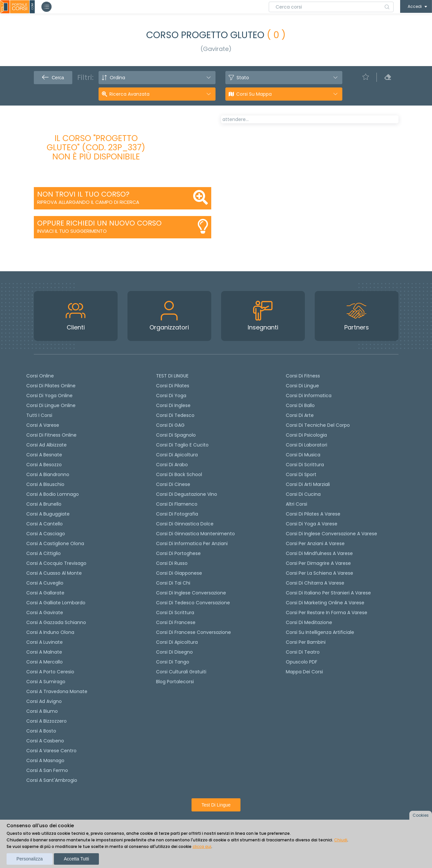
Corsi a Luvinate (45, 642)
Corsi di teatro (303, 652)
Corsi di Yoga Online (49, 396)
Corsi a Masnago (45, 760)
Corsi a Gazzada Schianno (56, 622)
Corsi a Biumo (42, 711)
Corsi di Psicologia (306, 435)
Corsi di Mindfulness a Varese (319, 553)
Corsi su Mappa (254, 94)
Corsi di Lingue (302, 386)
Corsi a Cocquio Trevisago (56, 563)
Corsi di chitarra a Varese (315, 583)
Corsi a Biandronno (48, 474)
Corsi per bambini (306, 642)
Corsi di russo (172, 563)
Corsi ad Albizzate (46, 445)
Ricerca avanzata (129, 94)
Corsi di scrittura (175, 613)
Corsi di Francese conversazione (193, 632)
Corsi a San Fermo (47, 770)
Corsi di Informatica (309, 396)
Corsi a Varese (43, 425)
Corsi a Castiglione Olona (55, 543)
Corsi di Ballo (300, 405)
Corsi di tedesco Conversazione (193, 603)
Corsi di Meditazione (309, 622)
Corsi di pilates (173, 386)
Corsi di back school (179, 474)
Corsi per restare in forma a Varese (327, 613)
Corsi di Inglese (173, 405)
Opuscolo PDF (302, 662)
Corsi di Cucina (303, 494)
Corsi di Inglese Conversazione (191, 593)
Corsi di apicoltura (177, 455)
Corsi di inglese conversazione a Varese (331, 534)
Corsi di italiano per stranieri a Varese (328, 593)
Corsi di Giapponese (179, 573)
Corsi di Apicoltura (177, 642)
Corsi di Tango (173, 662)
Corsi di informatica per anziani (192, 543)
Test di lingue (216, 805)
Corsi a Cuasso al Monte (54, 573)
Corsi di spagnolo (176, 435)
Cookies (421, 815)
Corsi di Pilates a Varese (313, 514)
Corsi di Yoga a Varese (312, 524)
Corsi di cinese (173, 484)
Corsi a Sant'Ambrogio (52, 780)
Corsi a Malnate (44, 652)
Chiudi (341, 840)
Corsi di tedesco (175, 415)
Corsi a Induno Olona (50, 632)
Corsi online (40, 376)
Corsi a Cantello (45, 524)
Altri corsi (296, 504)
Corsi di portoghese (178, 553)
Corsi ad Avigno (44, 701)
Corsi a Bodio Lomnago (53, 494)
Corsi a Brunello (44, 504)
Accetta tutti (76, 859)
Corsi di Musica (303, 455)
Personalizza (30, 859)
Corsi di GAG (170, 425)
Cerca (53, 78)
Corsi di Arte (300, 415)
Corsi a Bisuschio (45, 484)
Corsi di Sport (301, 474)
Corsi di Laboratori (307, 445)
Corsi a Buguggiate (48, 514)
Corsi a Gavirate (45, 613)
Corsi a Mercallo (45, 662)
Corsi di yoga (171, 396)
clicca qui (202, 846)
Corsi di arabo (172, 465)
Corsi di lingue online (51, 405)
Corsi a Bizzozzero (46, 721)
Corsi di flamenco (177, 504)
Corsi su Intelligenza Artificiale (320, 632)
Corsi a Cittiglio (44, 553)
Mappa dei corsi (304, 672)
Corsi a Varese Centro (51, 751)
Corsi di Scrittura (305, 465)
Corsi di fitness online (51, 435)
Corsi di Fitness (303, 376)
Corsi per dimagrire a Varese (318, 563)
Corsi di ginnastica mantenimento (195, 534)
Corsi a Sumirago (46, 682)
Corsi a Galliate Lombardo (56, 603)
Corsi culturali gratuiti (181, 672)
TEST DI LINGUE (172, 376)
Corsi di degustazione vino (187, 494)
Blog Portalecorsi (175, 682)
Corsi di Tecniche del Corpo (318, 425)
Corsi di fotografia (177, 514)
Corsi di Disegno (174, 652)
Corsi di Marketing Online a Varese (325, 603)
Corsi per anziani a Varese (315, 543)
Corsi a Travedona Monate (57, 691)
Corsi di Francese (176, 622)
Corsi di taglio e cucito (182, 445)
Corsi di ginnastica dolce (185, 524)
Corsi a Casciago (46, 534)
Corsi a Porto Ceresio (50, 672)
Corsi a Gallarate (45, 593)
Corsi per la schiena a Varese (319, 573)
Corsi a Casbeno (45, 741)
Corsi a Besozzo (44, 465)
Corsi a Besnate (44, 455)
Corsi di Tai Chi (173, 583)
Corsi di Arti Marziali (308, 484)
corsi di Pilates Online (51, 386)
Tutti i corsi (39, 415)
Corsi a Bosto (41, 731)
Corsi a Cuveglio (45, 583)
